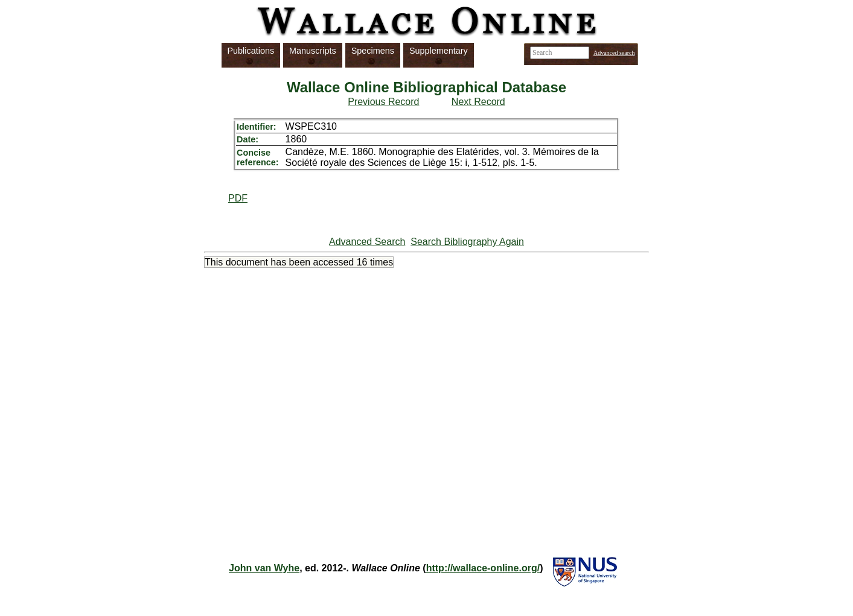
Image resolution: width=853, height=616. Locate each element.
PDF (238, 198)
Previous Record (383, 102)
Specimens (373, 51)
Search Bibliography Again (467, 242)
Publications (251, 51)
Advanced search (614, 53)
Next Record (478, 102)
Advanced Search (367, 242)
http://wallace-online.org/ (483, 568)
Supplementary (439, 51)
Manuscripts (313, 51)
